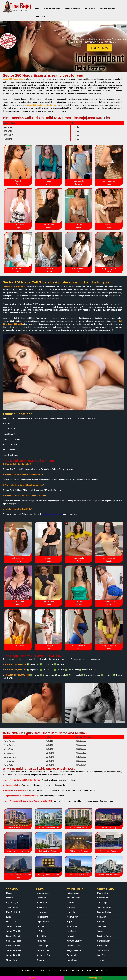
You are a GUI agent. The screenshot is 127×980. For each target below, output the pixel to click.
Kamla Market (43, 941)
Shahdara (102, 926)
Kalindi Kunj (42, 936)
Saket (9, 893)
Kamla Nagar (43, 946)
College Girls (41, 17)
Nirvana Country (74, 941)
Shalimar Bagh (104, 936)
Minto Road (72, 926)
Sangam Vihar (104, 898)
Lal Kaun (71, 903)
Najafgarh (71, 931)
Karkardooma (43, 950)
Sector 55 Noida (14, 926)
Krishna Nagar (74, 898)
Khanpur (40, 960)
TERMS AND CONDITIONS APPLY (90, 971)
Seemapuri (102, 922)
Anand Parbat (43, 903)
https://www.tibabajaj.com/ (52, 514)
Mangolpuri (72, 912)
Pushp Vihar (103, 893)
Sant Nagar (102, 903)
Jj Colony (41, 931)
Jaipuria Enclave (44, 922)
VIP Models (90, 9)
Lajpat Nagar (12, 903)
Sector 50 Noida (14, 931)
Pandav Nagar (74, 946)
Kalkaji (9, 917)
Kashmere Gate (44, 955)
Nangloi (70, 936)
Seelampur (102, 917)
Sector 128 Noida (14, 946)
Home (36, 9)
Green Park (12, 960)
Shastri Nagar (104, 941)
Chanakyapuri (43, 893)
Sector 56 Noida (14, 941)
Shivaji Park (103, 946)
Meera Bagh (73, 917)
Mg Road (71, 922)
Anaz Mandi (42, 912)
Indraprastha (42, 917)
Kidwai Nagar (73, 893)
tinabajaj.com (28, 971)
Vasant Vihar (12, 907)
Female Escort (72, 9)
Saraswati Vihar (104, 912)
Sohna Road (103, 950)
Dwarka (10, 898)
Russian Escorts (52, 9)
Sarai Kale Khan (105, 907)
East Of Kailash (13, 912)
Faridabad (41, 898)
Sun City (101, 955)
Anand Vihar (42, 907)
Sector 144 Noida (14, 936)
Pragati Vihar (73, 955)
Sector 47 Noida (14, 950)
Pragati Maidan (74, 950)
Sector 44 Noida (14, 955)
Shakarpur (102, 931)
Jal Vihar (41, 926)
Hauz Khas (11, 922)
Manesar (71, 907)
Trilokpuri (101, 960)
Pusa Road (72, 960)
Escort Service (108, 9)
